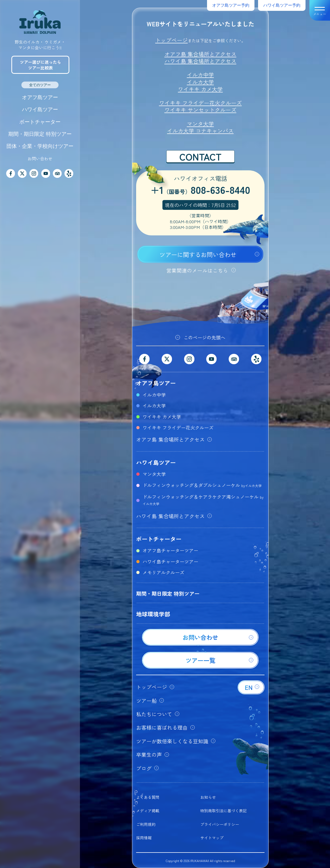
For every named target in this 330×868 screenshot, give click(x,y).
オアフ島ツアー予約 (231, 5)
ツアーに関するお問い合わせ (198, 254)
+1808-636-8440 (200, 190)
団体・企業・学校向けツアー (40, 146)
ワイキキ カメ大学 (200, 89)
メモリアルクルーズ (163, 572)
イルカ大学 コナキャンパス (200, 131)
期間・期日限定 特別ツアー (40, 134)
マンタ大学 (200, 124)
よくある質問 (148, 797)
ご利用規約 (146, 824)
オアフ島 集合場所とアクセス (200, 54)
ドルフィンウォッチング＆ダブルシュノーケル (202, 485)
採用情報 (144, 838)
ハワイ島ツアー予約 (282, 5)
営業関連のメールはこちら (197, 270)
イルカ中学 (200, 75)
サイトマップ (212, 838)
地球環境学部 (153, 614)
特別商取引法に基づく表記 (224, 811)
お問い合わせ (40, 158)
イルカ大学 (200, 82)
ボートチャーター (40, 122)
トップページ (171, 40)
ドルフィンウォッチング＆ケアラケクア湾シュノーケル (203, 500)
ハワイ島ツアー (40, 109)
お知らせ (208, 797)
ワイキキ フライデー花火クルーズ (200, 103)
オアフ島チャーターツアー (170, 550)
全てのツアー (40, 85)
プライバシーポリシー (220, 824)
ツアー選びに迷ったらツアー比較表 (40, 65)
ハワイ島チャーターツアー (170, 561)
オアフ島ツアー (40, 97)
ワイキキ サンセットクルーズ (200, 110)
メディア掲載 (148, 811)
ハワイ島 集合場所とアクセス (200, 61)
